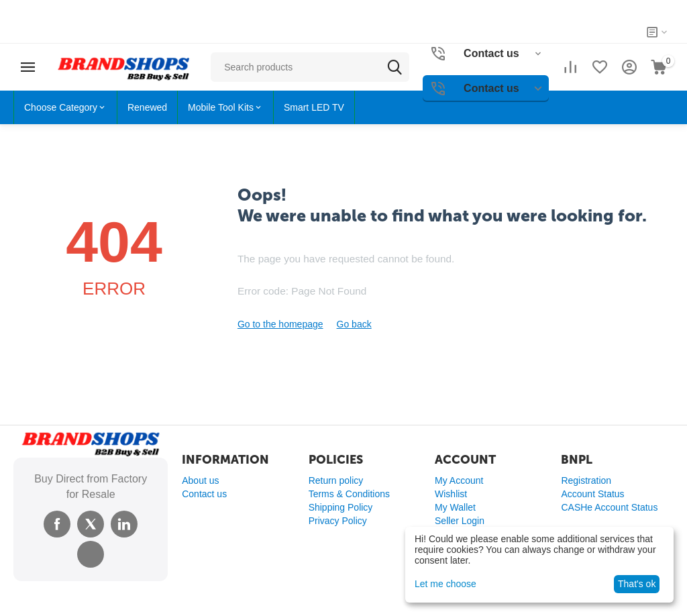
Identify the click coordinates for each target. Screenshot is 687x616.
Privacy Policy (338, 521)
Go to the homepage (280, 324)
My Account (459, 480)
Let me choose (445, 584)
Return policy (336, 480)
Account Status (592, 494)
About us (200, 480)
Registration (586, 480)
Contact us (204, 494)
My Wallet (455, 507)
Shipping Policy (341, 507)
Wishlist (451, 494)
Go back (354, 324)
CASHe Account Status (609, 507)
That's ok (637, 584)
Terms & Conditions (349, 494)
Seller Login (460, 521)
